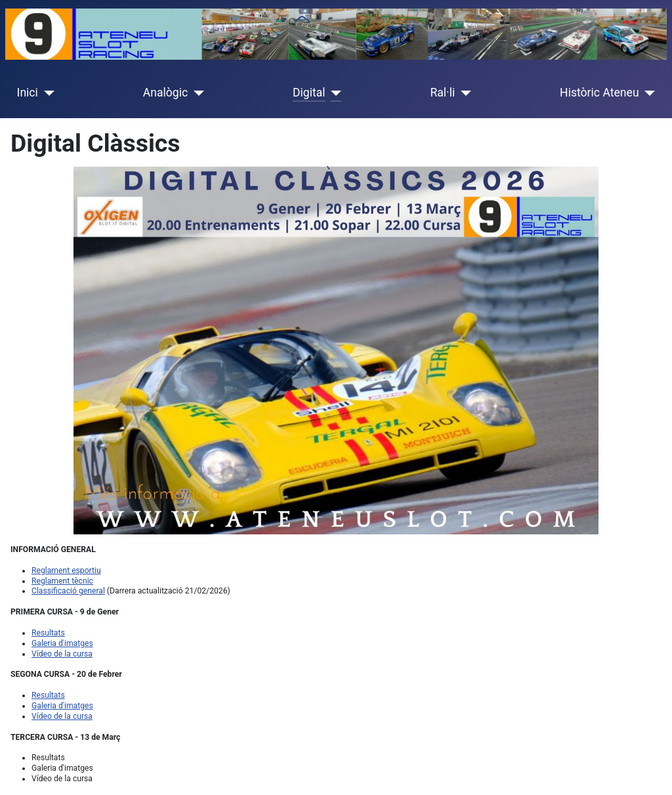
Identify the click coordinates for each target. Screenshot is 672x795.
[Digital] (334, 93)
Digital (309, 93)
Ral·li (442, 93)
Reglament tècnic (62, 581)
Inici (28, 93)
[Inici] (46, 93)
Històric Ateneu (599, 93)
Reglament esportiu (66, 570)
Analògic (165, 93)
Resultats (48, 633)
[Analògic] (196, 93)
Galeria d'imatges (62, 643)
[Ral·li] (463, 93)
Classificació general (68, 591)
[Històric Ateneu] (647, 93)
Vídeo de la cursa (62, 654)
